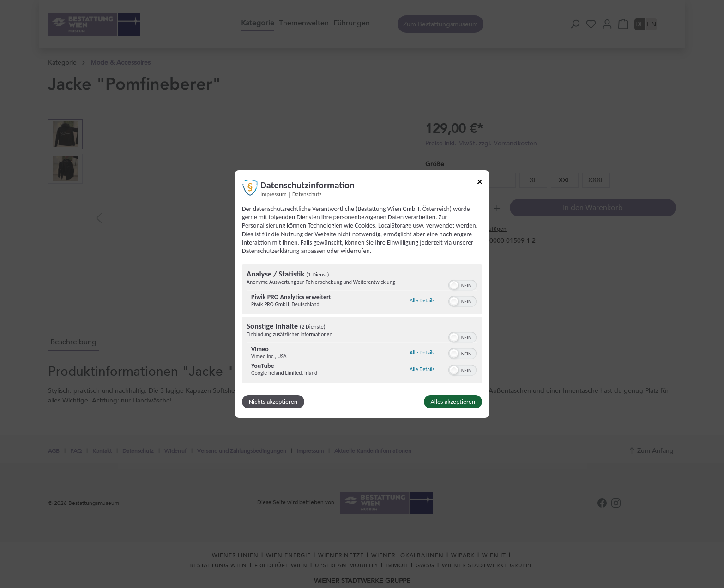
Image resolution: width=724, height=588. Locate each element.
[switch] (462, 284)
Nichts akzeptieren (273, 402)
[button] (454, 285)
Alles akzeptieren (453, 402)
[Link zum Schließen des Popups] (480, 183)
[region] (362, 325)
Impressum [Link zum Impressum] (274, 194)
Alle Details (422, 300)
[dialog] (362, 294)
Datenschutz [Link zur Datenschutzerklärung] (307, 194)
